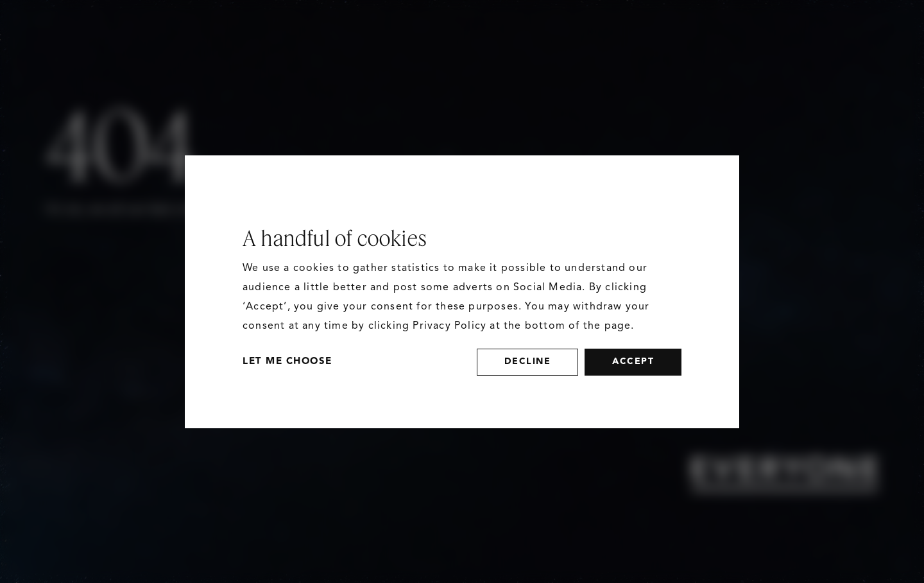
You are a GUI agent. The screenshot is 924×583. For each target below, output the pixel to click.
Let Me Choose (287, 361)
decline (528, 361)
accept (633, 361)
